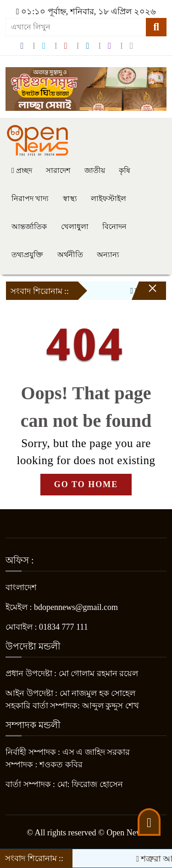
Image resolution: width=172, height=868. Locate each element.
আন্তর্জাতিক (29, 227)
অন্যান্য (108, 255)
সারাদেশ (58, 170)
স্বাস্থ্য (70, 198)
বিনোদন (114, 227)
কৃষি (125, 170)
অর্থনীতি (70, 255)
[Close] (144, 293)
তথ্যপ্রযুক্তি (27, 255)
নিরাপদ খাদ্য (30, 198)
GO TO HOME (86, 484)
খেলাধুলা (75, 227)
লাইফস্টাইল (108, 198)
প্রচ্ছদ (22, 170)
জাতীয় (95, 170)
